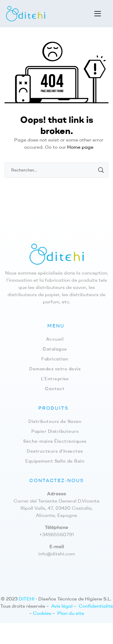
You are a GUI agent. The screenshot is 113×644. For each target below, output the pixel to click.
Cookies (42, 613)
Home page (80, 147)
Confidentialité (96, 606)
